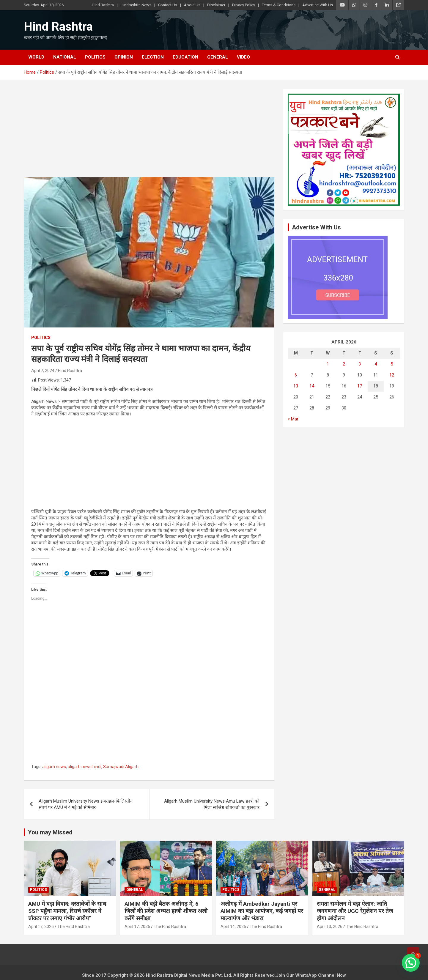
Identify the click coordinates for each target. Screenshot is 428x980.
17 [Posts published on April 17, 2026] (360, 386)
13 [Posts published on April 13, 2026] (296, 386)
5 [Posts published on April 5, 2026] (392, 364)
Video (243, 57)
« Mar (293, 419)
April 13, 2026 (330, 927)
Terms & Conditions (279, 5)
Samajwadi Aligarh (121, 767)
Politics (95, 57)
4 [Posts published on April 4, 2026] (376, 364)
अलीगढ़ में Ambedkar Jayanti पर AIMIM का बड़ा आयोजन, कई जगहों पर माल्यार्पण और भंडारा (262, 911)
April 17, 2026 (41, 927)
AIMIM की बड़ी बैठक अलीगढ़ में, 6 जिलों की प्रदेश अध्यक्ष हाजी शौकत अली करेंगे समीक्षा (166, 911)
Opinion (124, 57)
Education (185, 57)
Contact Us (168, 5)
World (36, 57)
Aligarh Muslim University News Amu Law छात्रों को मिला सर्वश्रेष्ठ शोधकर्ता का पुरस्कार (212, 804)
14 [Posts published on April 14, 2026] (312, 386)
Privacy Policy (244, 5)
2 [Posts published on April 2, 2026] (344, 364)
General (218, 57)
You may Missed (50, 832)
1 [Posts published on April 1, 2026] (328, 364)
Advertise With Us (318, 5)
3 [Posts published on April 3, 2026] (360, 364)
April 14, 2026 (233, 927)
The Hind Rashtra (74, 927)
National (65, 57)
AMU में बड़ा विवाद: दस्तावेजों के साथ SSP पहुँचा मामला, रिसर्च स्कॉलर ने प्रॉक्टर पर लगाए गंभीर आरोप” (67, 911)
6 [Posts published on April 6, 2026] (296, 375)
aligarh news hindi (85, 767)
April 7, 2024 (43, 371)
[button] (411, 963)
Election (153, 57)
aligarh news (54, 767)
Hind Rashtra (103, 5)
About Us (192, 5)
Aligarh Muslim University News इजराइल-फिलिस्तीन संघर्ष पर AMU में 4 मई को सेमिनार (86, 804)
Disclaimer (216, 5)
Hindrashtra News (136, 5)
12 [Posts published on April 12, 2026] (392, 375)
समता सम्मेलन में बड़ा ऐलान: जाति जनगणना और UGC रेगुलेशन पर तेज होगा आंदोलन (355, 911)
